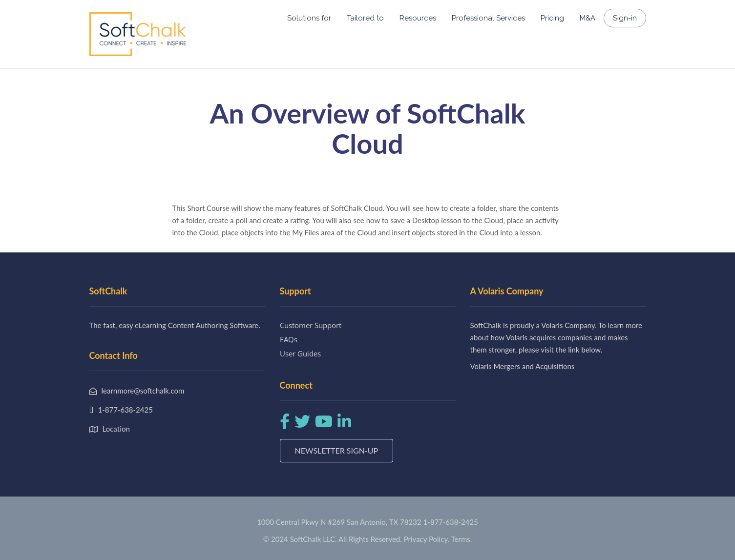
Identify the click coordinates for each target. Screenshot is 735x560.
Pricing (552, 18)
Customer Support (311, 325)
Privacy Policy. (427, 539)
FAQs (289, 339)
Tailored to (365, 18)
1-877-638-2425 (450, 522)
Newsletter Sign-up (337, 450)
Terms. (462, 539)
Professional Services (488, 18)
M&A (588, 18)
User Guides (300, 353)
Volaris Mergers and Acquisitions (523, 366)
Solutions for (309, 18)
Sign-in (625, 18)
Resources (418, 18)
